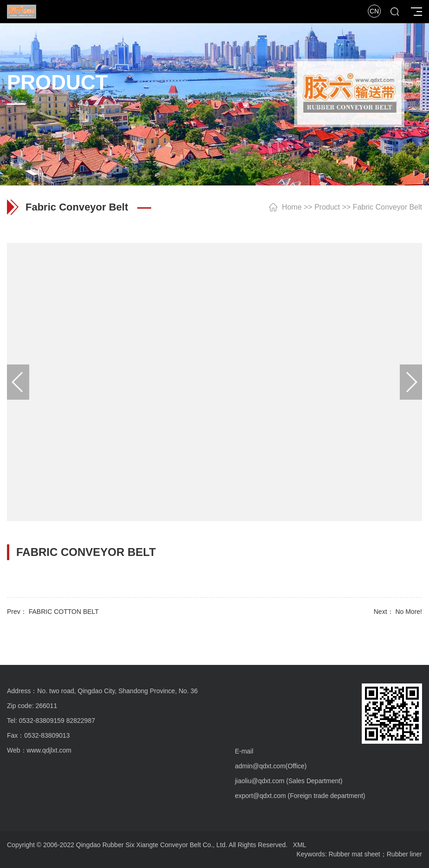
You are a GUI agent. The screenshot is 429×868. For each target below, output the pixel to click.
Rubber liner (404, 854)
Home (292, 207)
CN (374, 11)
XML (300, 845)
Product (327, 207)
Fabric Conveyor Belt (387, 207)
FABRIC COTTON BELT (64, 612)
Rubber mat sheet (354, 854)
